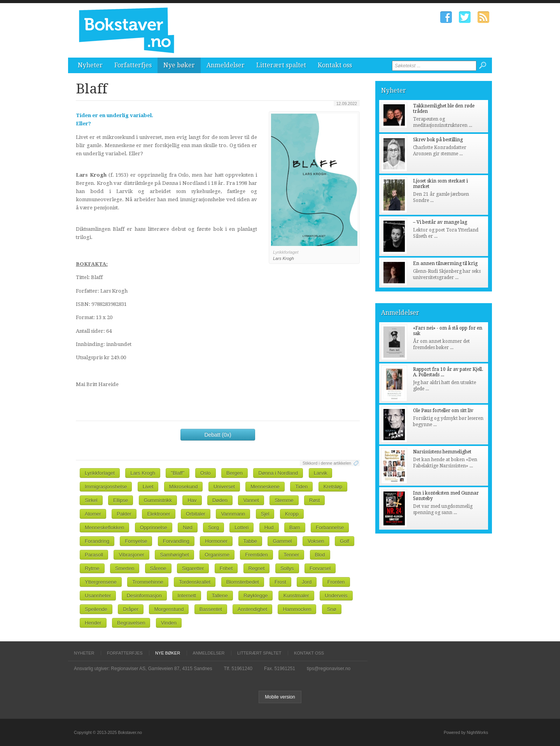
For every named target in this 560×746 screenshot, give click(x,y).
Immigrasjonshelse (106, 487)
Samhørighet (174, 555)
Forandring (97, 541)
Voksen (316, 541)
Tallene (220, 596)
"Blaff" (178, 473)
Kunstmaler (296, 596)
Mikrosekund (184, 487)
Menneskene (265, 487)
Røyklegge (255, 596)
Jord (307, 582)
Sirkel (91, 500)
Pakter (124, 514)
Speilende (96, 609)
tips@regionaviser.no (329, 669)
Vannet (251, 500)
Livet (148, 487)
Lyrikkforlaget (100, 473)
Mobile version (280, 697)
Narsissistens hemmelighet (442, 452)
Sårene (158, 568)
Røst (314, 500)
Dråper (131, 609)
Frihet (226, 568)
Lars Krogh (143, 473)
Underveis (336, 596)
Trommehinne (148, 582)
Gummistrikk (158, 500)
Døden (220, 500)
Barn (295, 527)
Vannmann (233, 514)
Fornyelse (136, 541)
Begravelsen (131, 623)
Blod (320, 555)
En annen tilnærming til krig (445, 263)
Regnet (257, 568)
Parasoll (94, 555)
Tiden (301, 487)
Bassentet (211, 609)
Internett (187, 596)
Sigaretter (193, 568)
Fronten (336, 582)
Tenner (291, 555)
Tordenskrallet (195, 582)
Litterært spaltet (281, 65)
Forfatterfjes (133, 65)
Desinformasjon (144, 596)
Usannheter (98, 596)
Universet (224, 487)
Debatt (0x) (218, 435)
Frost (280, 582)
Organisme (217, 555)
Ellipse (121, 500)
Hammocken (297, 609)
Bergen (234, 473)
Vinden (169, 623)
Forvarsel (320, 568)
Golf (345, 541)
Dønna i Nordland (278, 473)
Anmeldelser (226, 65)
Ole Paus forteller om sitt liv (443, 411)
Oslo (206, 473)
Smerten (125, 568)
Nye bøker (179, 65)
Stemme (284, 500)
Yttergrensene (101, 582)
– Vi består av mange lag (440, 222)
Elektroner (158, 514)
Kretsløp (333, 487)
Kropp (292, 514)
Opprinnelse (154, 527)
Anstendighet (252, 609)
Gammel (282, 541)
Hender (93, 623)
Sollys (287, 568)
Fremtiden (256, 555)
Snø (332, 609)
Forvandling (176, 541)
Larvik (321, 473)
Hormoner (216, 541)
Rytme (92, 568)
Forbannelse (330, 527)
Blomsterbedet (243, 582)
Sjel (265, 514)
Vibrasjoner (131, 555)
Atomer (93, 514)
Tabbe (250, 541)
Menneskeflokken (104, 527)
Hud (269, 527)
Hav (192, 500)
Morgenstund (169, 609)
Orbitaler (196, 514)
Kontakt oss (335, 65)
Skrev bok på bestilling (438, 140)
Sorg (213, 527)
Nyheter (90, 65)
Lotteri (241, 527)
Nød (188, 527)
